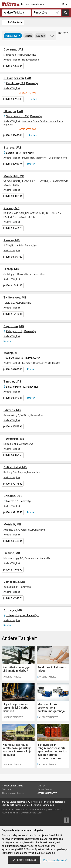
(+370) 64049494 (13, 541)
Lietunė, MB (12, 553)
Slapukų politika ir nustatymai (16, 805)
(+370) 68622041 (13, 398)
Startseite (7, 789)
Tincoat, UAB (12, 381)
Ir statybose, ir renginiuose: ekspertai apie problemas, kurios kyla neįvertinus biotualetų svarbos (52, 752)
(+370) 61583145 (13, 286)
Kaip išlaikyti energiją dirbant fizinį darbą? (16, 669)
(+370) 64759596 (13, 427)
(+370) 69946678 (13, 228)
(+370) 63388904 (13, 196)
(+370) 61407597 (13, 570)
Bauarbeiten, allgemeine (34, 158)
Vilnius (28, 36)
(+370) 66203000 (13, 369)
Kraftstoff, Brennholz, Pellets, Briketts (41, 363)
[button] (52, 36)
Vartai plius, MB (14, 582)
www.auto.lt (21, 810)
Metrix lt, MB (12, 524)
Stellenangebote (47, 793)
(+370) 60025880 (13, 99)
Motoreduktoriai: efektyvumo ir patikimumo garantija (51, 708)
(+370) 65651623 (13, 598)
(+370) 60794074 (13, 164)
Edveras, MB (12, 410)
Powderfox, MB (14, 439)
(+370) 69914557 (13, 512)
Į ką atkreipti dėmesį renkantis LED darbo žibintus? (16, 708)
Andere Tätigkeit (12, 60)
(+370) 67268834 (13, 66)
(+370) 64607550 (13, 455)
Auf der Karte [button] (13, 22)
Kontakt (37, 802)
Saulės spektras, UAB (20, 802)
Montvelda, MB (14, 176)
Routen (33, 99)
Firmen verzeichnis (33, 4)
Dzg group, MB (14, 326)
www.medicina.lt (10, 813)
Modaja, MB (11, 353)
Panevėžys (13, 36)
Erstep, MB (11, 269)
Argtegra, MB (13, 610)
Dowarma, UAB (13, 49)
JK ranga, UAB (13, 111)
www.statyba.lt (55, 810)
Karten (41, 786)
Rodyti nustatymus (55, 860)
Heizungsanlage (31, 60)
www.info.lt (8, 810)
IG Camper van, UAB (17, 78)
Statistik (37, 805)
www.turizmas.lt (37, 810)
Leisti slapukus (24, 860)
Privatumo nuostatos (53, 802)
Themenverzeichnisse (13, 793)
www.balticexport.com (32, 813)
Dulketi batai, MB (15, 467)
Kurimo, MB (11, 208)
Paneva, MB (12, 240)
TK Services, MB (15, 297)
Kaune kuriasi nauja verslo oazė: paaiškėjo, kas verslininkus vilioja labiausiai (17, 750)
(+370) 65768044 (13, 135)
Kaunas (40, 36)
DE (65, 4)
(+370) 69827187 (13, 257)
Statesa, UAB (13, 148)
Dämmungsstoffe (58, 158)
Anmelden (49, 805)
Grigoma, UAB (13, 496)
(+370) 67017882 (13, 484)
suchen (65, 13)
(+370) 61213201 (13, 314)
